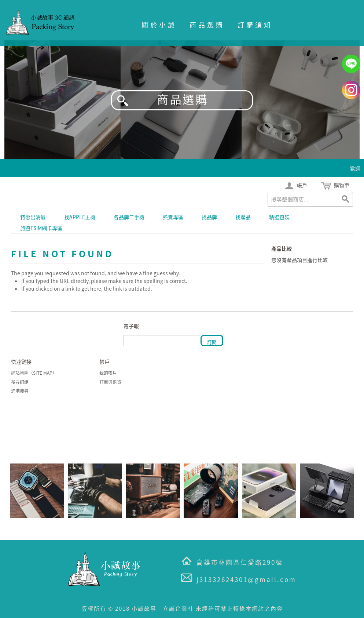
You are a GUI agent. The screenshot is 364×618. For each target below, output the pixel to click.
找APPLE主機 (80, 217)
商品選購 (207, 25)
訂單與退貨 (110, 382)
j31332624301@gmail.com (246, 579)
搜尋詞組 (20, 382)
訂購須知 (255, 25)
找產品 (243, 217)
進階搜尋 (20, 391)
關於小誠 (159, 25)
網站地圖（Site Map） (34, 373)
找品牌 (209, 217)
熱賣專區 (173, 217)
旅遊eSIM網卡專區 (41, 228)
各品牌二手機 (129, 217)
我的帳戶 (108, 373)
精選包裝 (279, 217)
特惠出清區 (33, 217)
